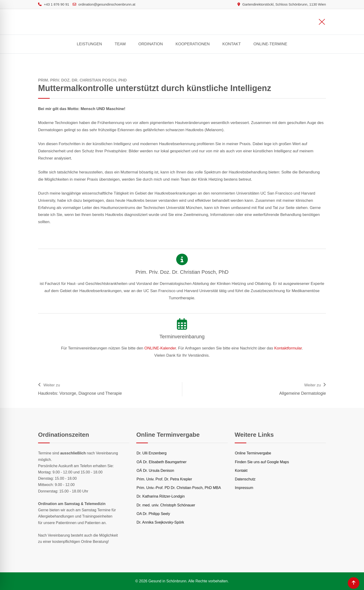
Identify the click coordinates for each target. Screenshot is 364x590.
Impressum (244, 488)
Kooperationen (193, 44)
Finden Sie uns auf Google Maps (262, 462)
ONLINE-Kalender (160, 348)
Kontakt (232, 44)
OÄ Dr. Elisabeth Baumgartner (161, 462)
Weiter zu (52, 385)
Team (120, 44)
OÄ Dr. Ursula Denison (155, 471)
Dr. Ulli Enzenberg (151, 453)
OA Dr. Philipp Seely (153, 514)
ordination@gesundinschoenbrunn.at (107, 4)
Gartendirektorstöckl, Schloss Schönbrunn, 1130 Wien (284, 4)
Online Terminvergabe (253, 453)
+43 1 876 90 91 (57, 4)
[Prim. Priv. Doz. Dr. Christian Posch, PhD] (182, 259)
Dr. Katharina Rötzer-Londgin (161, 496)
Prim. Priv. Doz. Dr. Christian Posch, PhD (182, 272)
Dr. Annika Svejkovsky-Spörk (160, 522)
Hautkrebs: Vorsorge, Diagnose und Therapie (80, 393)
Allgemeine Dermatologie (303, 393)
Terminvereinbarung (182, 337)
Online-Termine (270, 44)
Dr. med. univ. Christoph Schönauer (166, 505)
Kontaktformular (288, 348)
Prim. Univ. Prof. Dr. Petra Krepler (164, 479)
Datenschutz (245, 479)
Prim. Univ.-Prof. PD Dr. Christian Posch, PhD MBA (179, 488)
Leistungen (89, 44)
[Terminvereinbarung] (182, 324)
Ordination (151, 44)
